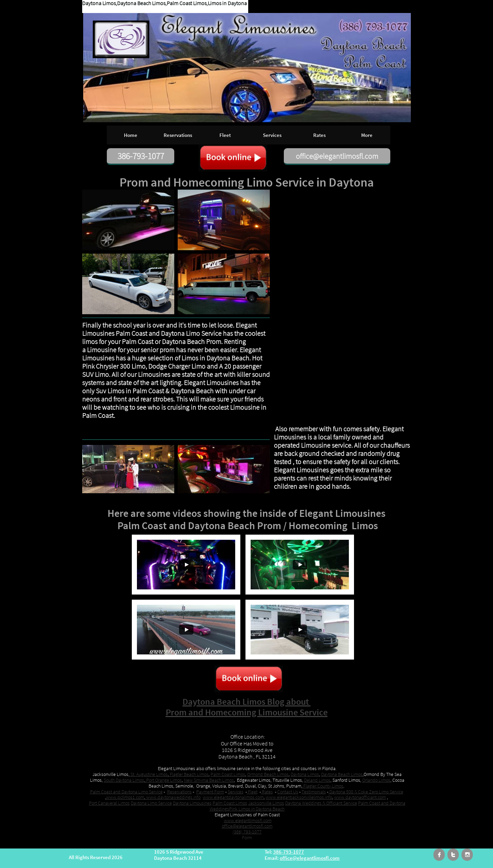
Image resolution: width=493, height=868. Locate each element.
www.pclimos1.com (125, 797)
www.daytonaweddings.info (173, 797)
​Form (247, 838)
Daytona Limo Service (151, 803)
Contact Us (288, 792)
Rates (267, 792)
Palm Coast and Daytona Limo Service (126, 792)
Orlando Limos (376, 780)
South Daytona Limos (124, 780)
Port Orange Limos (163, 780)
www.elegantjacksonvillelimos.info (299, 797)
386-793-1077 (289, 852)
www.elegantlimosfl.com (248, 820)
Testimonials (314, 792)
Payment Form (210, 792)
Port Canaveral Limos (109, 803)
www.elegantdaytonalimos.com (233, 797)
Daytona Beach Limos (342, 774)
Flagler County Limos (323, 786)
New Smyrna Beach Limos (209, 780)
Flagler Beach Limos (189, 774)
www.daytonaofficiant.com (360, 797)
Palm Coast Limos (228, 774)
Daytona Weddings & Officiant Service (321, 803)
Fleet (252, 792)
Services (236, 792)
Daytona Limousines (192, 803)
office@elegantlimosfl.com (247, 826)
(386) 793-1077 (247, 832)
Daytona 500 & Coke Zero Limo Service (366, 792)
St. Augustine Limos (149, 774)
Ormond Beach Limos (268, 774)
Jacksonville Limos (266, 803)
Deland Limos (317, 780)
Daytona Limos (305, 774)
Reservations (179, 792)
